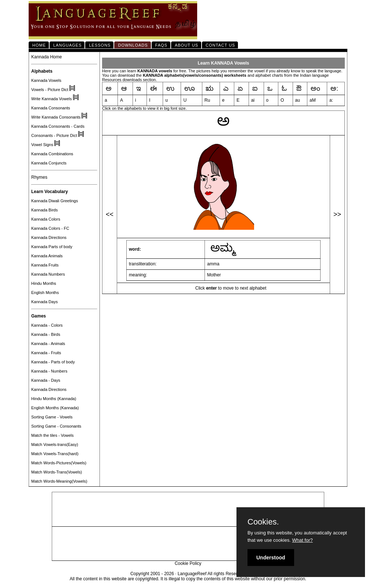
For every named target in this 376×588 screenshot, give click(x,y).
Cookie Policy (188, 563)
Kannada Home (46, 57)
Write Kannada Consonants (56, 117)
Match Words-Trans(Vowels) (57, 472)
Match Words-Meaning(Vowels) (59, 481)
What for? (302, 540)
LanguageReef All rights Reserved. (212, 574)
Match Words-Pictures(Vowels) (59, 463)
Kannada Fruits (45, 265)
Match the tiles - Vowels (53, 435)
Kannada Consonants (51, 108)
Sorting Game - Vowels (52, 417)
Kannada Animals (47, 256)
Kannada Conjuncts (49, 163)
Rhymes (39, 177)
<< (110, 214)
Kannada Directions (49, 237)
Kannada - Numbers (49, 371)
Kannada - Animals (48, 344)
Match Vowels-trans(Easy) (55, 444)
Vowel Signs (42, 145)
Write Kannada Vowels (51, 99)
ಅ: (334, 88)
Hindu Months (44, 283)
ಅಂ (315, 88)
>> (337, 214)
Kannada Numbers (48, 274)
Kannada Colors (46, 219)
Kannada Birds (44, 210)
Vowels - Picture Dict (50, 90)
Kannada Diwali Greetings (55, 201)
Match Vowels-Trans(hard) (55, 454)
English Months (45, 293)
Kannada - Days (46, 380)
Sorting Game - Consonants (56, 426)
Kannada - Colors (47, 325)
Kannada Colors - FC (50, 228)
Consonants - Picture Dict (54, 135)
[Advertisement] (188, 509)
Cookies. (263, 522)
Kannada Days (44, 302)
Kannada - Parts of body (53, 362)
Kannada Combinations (52, 154)
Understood (271, 558)
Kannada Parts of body (52, 247)
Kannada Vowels (46, 80)
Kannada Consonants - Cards (58, 126)
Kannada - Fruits (46, 353)
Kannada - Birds (46, 334)
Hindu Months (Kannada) (54, 399)
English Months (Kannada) (55, 408)
